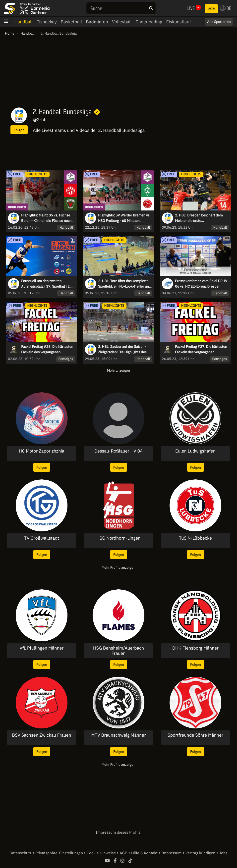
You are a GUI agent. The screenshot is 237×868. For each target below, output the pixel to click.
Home (10, 33)
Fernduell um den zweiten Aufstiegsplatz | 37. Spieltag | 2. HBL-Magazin (46, 284)
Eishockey (47, 22)
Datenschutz (21, 853)
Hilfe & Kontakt (145, 853)
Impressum (172, 853)
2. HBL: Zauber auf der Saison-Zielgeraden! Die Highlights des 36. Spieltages (122, 350)
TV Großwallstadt (42, 538)
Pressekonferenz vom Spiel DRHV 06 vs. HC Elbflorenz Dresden (201, 284)
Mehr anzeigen (118, 370)
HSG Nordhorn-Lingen (118, 538)
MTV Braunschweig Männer (118, 735)
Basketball (71, 22)
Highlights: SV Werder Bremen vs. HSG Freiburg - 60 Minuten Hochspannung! (124, 218)
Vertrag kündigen (201, 853)
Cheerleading (149, 22)
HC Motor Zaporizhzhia (42, 451)
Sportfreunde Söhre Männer (195, 735)
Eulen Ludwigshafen (195, 451)
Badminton (97, 22)
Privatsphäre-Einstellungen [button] (60, 853)
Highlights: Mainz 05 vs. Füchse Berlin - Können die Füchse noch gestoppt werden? (46, 218)
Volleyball (122, 22)
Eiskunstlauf (178, 22)
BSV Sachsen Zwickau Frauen (41, 735)
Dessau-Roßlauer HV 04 (118, 451)
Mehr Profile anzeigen (118, 567)
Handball (24, 22)
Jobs (223, 853)
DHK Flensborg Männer (195, 648)
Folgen (19, 130)
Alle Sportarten (219, 22)
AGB (124, 853)
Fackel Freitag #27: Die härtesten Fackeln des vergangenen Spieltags (201, 350)
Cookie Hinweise (102, 853)
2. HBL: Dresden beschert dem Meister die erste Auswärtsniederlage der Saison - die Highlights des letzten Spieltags (200, 218)
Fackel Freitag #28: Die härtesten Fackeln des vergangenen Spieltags (47, 350)
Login (211, 8)
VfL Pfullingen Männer (42, 648)
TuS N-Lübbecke (195, 538)
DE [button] (226, 8)
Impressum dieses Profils (118, 832)
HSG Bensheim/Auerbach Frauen (119, 651)
